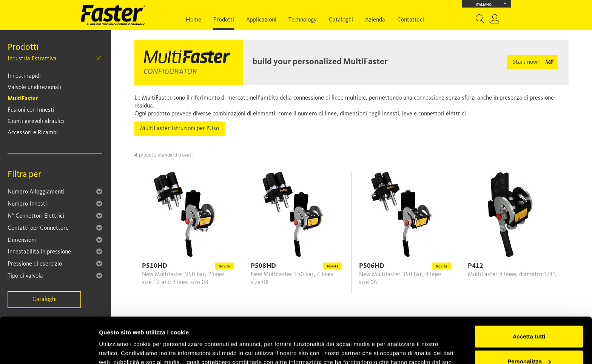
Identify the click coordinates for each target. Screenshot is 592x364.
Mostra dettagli (119, 349)
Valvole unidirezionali (34, 88)
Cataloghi (341, 20)
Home (193, 20)
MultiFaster (23, 99)
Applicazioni (261, 20)
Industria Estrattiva (32, 59)
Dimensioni (22, 240)
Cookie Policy (294, 328)
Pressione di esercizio (35, 264)
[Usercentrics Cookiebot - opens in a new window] (49, 349)
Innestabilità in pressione (39, 252)
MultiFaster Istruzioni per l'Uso (180, 129)
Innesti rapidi (24, 76)
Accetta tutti (529, 294)
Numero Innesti (27, 204)
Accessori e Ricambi (33, 133)
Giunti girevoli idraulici (36, 121)
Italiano (491, 4)
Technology (303, 20)
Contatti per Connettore (38, 228)
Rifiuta (529, 343)
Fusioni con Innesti (31, 110)
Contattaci (411, 20)
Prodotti (224, 20)
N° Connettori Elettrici (36, 216)
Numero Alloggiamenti (36, 192)
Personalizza (529, 318)
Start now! (526, 62)
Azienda (375, 20)
